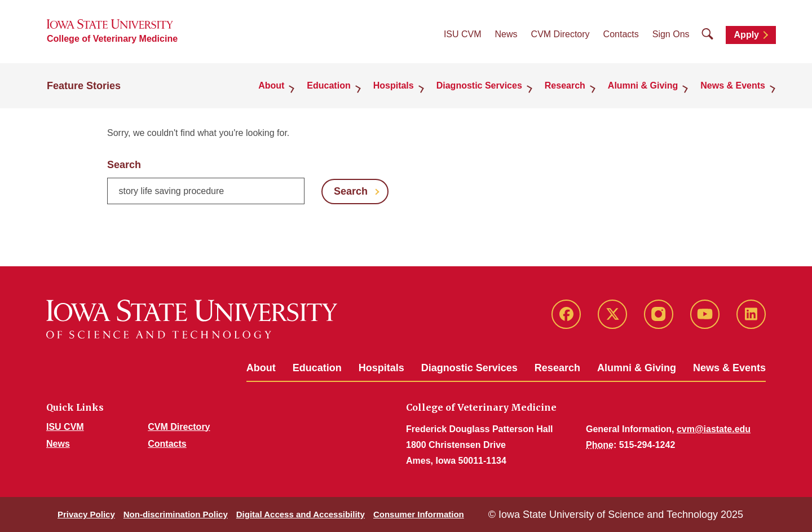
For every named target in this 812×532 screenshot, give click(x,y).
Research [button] (565, 85)
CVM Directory (561, 34)
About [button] (271, 85)
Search (124, 165)
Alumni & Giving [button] (643, 85)
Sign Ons (671, 34)
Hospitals (381, 368)
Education (317, 368)
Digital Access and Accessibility (301, 514)
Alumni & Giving (637, 368)
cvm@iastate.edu (714, 429)
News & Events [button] (733, 85)
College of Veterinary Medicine (112, 39)
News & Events (729, 368)
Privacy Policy (86, 514)
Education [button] (328, 85)
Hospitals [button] (394, 85)
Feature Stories (84, 86)
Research (557, 368)
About (261, 368)
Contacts (621, 34)
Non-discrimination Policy (176, 514)
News (506, 34)
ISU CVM (463, 34)
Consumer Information (419, 514)
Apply (747, 35)
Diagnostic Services (469, 368)
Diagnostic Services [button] (479, 85)
